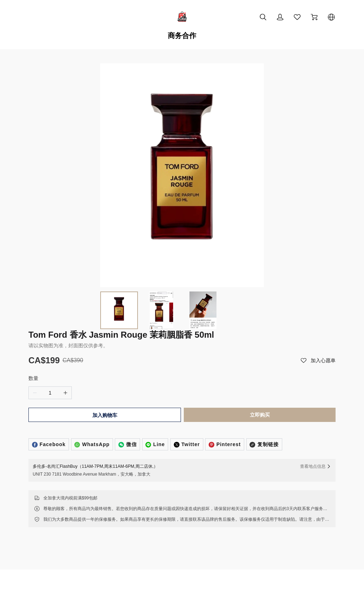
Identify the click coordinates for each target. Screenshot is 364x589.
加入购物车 (104, 355)
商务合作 (182, 36)
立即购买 (261, 354)
